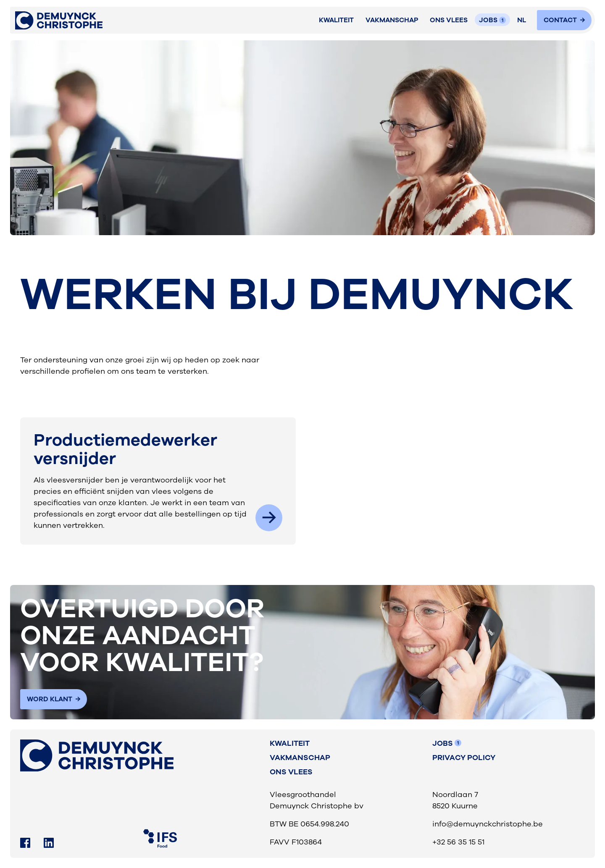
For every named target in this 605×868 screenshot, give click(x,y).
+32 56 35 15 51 (458, 842)
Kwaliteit (336, 20)
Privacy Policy (464, 758)
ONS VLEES (449, 20)
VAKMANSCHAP (392, 20)
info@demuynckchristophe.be (488, 824)
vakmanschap (300, 758)
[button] (522, 20)
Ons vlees (291, 772)
